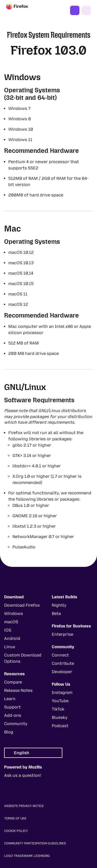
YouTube (60, 701)
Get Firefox (75, 10)
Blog (9, 732)
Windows (14, 614)
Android (12, 638)
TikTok (58, 709)
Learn (10, 699)
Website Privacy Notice (24, 806)
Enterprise (62, 634)
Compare (13, 682)
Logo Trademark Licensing (27, 856)
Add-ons (13, 715)
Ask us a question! (23, 775)
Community (16, 724)
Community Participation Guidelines (35, 843)
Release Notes (18, 690)
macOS (11, 622)
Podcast (60, 726)
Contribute (63, 663)
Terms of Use (15, 818)
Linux (10, 647)
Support (12, 707)
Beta (56, 614)
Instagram (62, 693)
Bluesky (60, 717)
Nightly (59, 605)
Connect (60, 655)
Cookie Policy (16, 831)
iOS (8, 630)
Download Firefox (22, 605)
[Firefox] (22, 10)
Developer (62, 672)
